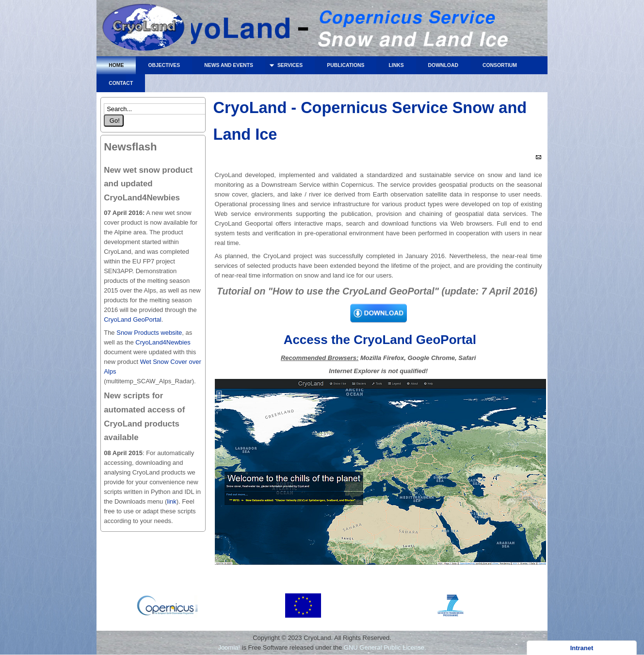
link (172, 501)
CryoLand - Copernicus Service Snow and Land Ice (144, 31)
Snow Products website (149, 333)
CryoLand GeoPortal (133, 319)
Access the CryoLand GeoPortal (378, 340)
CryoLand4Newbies (163, 342)
